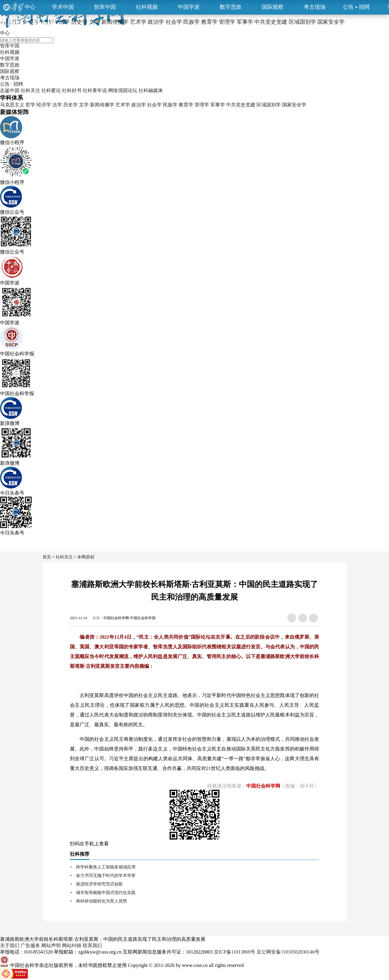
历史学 (71, 105)
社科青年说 (95, 90)
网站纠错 (72, 945)
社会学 (154, 105)
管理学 (202, 105)
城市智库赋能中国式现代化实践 (106, 893)
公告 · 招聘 (12, 84)
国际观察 (273, 7)
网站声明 (51, 945)
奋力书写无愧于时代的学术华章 (106, 876)
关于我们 (10, 945)
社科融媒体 (151, 90)
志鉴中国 (10, 90)
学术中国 (63, 7)
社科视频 (147, 7)
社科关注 (30, 90)
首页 (47, 557)
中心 (30, 7)
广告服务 (30, 945)
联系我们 (92, 945)
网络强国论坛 (123, 90)
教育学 (186, 105)
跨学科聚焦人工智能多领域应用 (106, 867)
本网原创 (86, 557)
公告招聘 (356, 7)
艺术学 (123, 105)
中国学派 (189, 7)
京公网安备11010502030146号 (288, 952)
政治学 (139, 105)
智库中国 (105, 7)
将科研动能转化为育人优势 (102, 901)
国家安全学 (294, 105)
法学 (57, 105)
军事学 (218, 105)
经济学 (44, 105)
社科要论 (51, 90)
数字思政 (231, 7)
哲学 (30, 105)
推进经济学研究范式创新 (99, 884)
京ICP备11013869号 (235, 952)
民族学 (170, 105)
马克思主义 (12, 105)
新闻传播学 (102, 105)
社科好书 (72, 90)
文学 (84, 105)
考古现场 (315, 7)
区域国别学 (269, 105)
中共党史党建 (241, 105)
